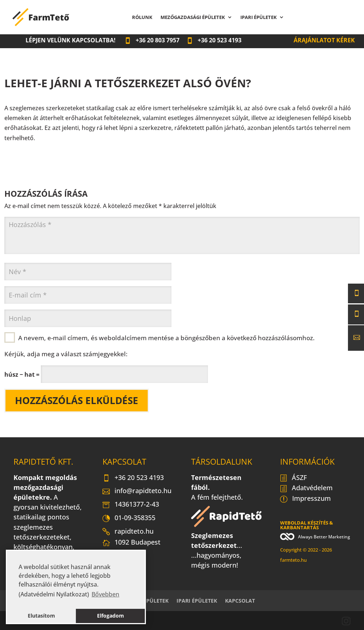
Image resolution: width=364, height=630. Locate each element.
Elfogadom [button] (111, 616)
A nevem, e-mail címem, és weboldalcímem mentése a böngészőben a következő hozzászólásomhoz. (166, 338)
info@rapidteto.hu (137, 491)
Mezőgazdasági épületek (193, 18)
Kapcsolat (328, 18)
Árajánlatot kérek (324, 40)
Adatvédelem (306, 488)
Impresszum (305, 499)
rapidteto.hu (128, 532)
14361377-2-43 (131, 505)
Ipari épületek (259, 18)
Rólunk (142, 18)
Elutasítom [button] (41, 616)
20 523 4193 (214, 40)
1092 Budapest (131, 544)
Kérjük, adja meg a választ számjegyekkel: (66, 354)
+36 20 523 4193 (133, 478)
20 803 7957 (152, 40)
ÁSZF (293, 478)
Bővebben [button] (105, 594)
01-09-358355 (129, 518)
